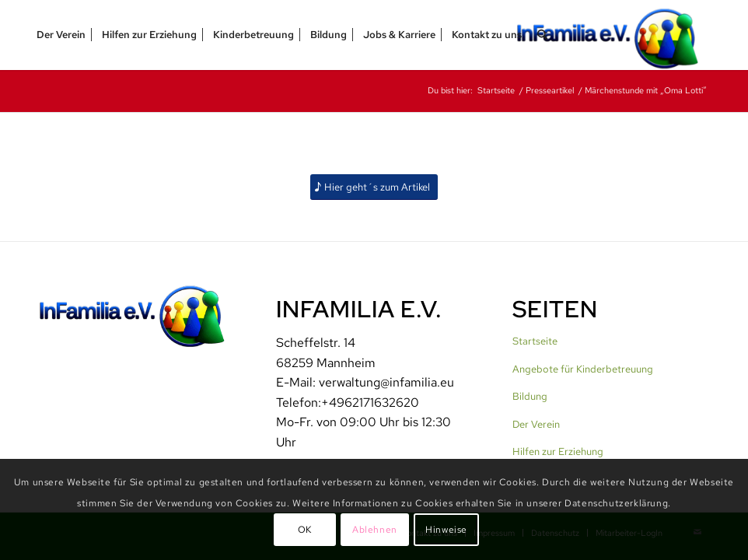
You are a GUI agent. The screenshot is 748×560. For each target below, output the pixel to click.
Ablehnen (375, 530)
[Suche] (542, 35)
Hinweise (446, 530)
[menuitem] (61, 35)
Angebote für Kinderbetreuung (583, 369)
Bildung (530, 396)
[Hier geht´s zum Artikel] (374, 187)
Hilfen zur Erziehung (558, 451)
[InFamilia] (613, 35)
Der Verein (536, 424)
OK (305, 530)
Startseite (535, 341)
